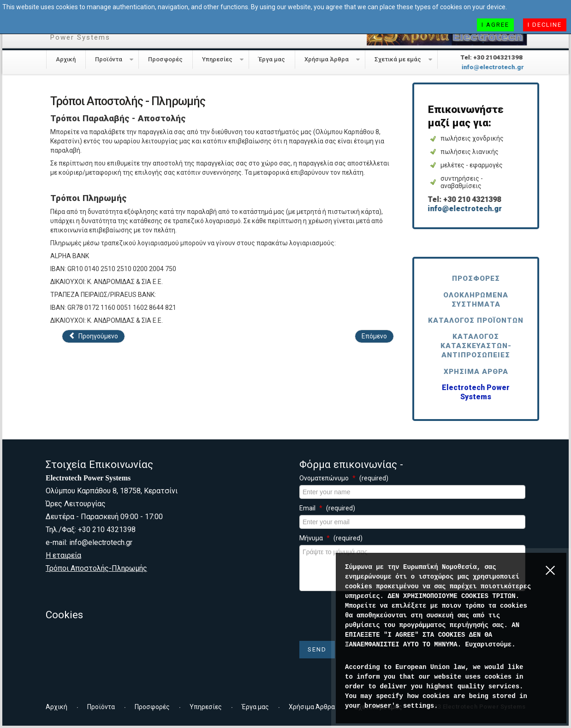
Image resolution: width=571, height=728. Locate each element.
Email (327, 508)
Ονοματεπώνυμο (344, 478)
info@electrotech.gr (489, 67)
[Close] (553, 577)
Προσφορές (165, 59)
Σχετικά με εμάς (398, 59)
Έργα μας (272, 59)
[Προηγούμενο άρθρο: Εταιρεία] (93, 336)
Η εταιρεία (63, 555)
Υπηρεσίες (217, 59)
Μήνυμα (331, 538)
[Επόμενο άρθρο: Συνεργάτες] (374, 336)
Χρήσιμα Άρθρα (327, 59)
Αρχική (66, 59)
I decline (545, 25)
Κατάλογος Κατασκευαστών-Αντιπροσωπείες (476, 346)
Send (317, 649)
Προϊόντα (109, 59)
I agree (495, 25)
